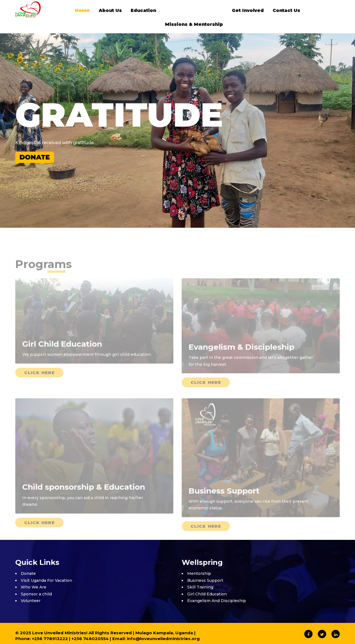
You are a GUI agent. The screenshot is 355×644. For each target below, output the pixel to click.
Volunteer (31, 601)
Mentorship (199, 573)
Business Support (205, 580)
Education (143, 10)
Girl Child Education (207, 594)
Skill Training (200, 587)
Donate (28, 573)
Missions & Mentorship (194, 24)
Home (82, 10)
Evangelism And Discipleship (217, 601)
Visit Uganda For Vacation (46, 580)
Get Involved (248, 10)
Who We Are (34, 587)
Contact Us (286, 10)
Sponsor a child (36, 594)
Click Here (39, 381)
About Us (110, 10)
